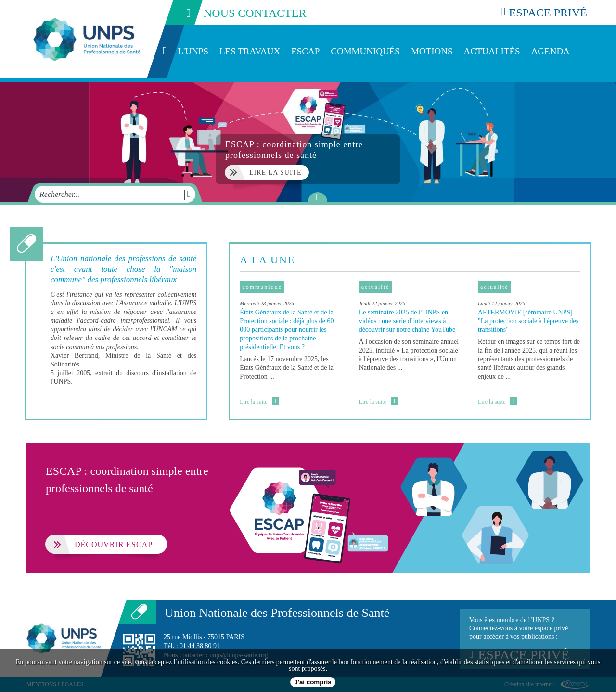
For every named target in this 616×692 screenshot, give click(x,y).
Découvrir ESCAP (99, 544)
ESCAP (305, 51)
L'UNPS (193, 51)
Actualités (492, 51)
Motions (432, 51)
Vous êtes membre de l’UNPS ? (525, 639)
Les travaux (250, 51)
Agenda (551, 51)
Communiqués (365, 51)
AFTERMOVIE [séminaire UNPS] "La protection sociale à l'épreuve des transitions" (528, 321)
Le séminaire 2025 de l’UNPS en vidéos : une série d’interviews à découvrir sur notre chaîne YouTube (407, 321)
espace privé (544, 12)
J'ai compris (313, 682)
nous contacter (235, 13)
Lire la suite (259, 402)
